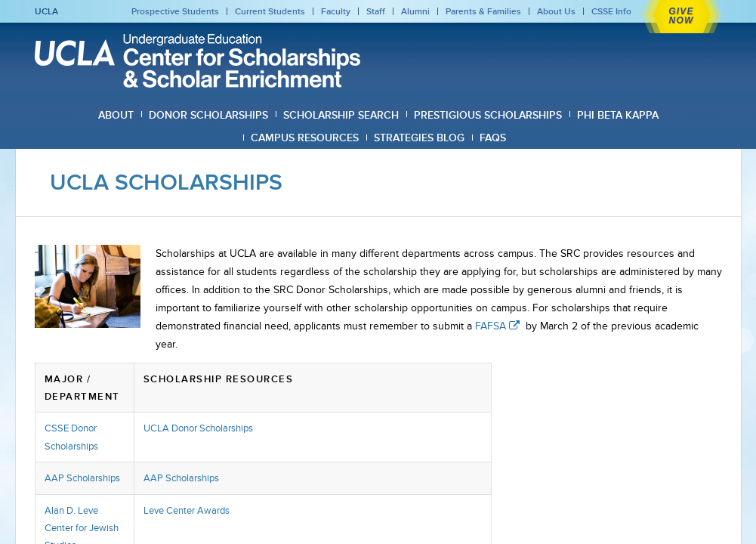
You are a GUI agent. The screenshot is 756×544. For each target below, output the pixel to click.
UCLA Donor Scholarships (198, 428)
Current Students (270, 11)
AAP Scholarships (82, 478)
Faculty (336, 11)
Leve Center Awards (187, 510)
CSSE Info (611, 11)
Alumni (415, 11)
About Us (556, 11)
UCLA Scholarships (166, 182)
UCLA (46, 11)
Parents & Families (483, 11)
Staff (376, 11)
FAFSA (499, 326)
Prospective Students (175, 11)
